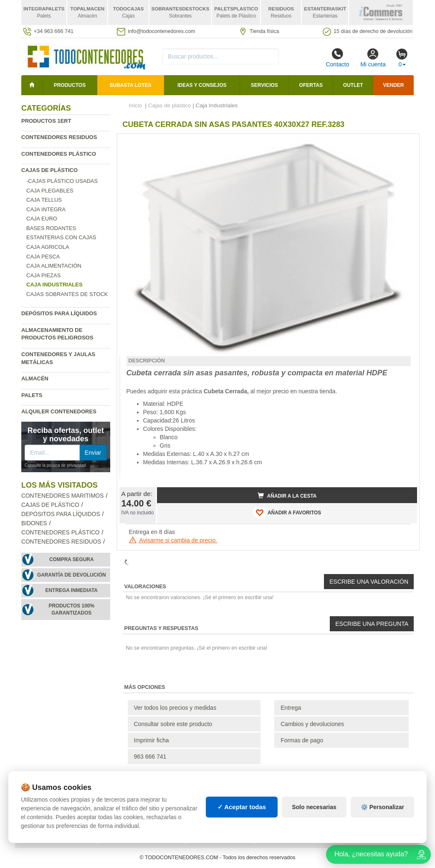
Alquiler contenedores (59, 411)
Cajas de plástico (49, 170)
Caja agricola (48, 247)
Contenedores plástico (59, 154)
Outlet (353, 85)
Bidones (34, 523)
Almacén (35, 378)
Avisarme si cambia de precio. (173, 540)
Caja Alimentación (54, 266)
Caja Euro (42, 219)
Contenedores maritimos (62, 496)
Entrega (291, 708)
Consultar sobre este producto (173, 724)
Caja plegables (50, 191)
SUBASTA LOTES (131, 85)
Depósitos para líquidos (59, 313)
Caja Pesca (43, 257)
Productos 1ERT (46, 121)
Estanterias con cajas (61, 237)
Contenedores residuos (59, 137)
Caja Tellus (44, 200)
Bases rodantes (51, 228)
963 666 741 (150, 757)
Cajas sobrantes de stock (67, 294)
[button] (403, 144)
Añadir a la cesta (287, 496)
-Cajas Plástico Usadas (62, 181)
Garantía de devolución (72, 575)
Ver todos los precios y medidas (175, 708)
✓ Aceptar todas (242, 807)
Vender (394, 85)
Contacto (337, 58)
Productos (70, 85)
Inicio (136, 105)
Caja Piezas (43, 275)
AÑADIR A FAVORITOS (287, 512)
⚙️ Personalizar (382, 807)
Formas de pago (302, 740)
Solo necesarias (314, 807)
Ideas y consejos (202, 85)
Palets (32, 395)
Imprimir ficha (152, 740)
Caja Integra (46, 209)
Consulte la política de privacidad (55, 465)
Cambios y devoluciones (312, 724)
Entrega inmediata (72, 590)
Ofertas (311, 85)
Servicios (264, 85)
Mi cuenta (373, 58)
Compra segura (72, 559)
